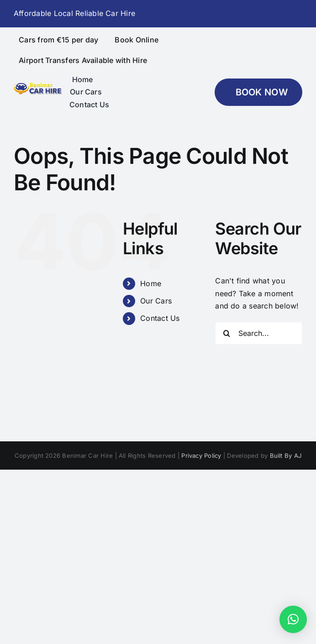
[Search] (226, 333)
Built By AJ (286, 456)
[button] (293, 619)
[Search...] (259, 333)
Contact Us (160, 318)
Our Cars (156, 301)
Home (151, 283)
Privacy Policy (201, 456)
